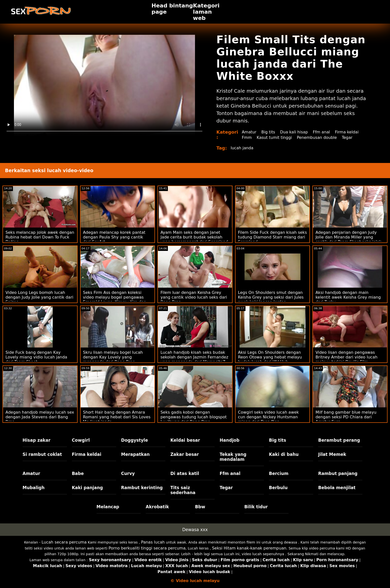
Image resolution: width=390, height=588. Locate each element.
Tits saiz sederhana (183, 490)
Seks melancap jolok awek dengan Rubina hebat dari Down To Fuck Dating (40, 237)
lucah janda (242, 148)
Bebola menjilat (337, 488)
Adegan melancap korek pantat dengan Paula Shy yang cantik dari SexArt (114, 237)
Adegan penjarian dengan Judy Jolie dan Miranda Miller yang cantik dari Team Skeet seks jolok (348, 237)
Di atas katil (185, 473)
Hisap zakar (37, 440)
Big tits (269, 132)
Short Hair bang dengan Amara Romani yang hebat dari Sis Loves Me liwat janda (117, 417)
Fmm (247, 137)
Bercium (279, 473)
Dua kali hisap (295, 132)
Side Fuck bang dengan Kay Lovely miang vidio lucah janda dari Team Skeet (36, 357)
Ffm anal (322, 132)
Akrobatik (157, 507)
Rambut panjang (338, 473)
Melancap (108, 507)
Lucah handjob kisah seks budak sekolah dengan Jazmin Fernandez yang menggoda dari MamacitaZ (194, 357)
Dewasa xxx (195, 530)
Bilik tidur (256, 507)
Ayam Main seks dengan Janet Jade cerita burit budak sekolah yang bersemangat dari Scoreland (194, 237)
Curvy (128, 473)
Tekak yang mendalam (233, 457)
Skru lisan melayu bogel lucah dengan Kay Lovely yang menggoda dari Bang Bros (113, 357)
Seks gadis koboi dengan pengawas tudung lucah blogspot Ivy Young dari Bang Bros (194, 417)
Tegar (348, 137)
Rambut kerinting (142, 488)
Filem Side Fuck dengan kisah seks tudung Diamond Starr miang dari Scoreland (272, 237)
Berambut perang (339, 440)
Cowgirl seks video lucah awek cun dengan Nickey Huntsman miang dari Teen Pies (268, 417)
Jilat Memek (332, 454)
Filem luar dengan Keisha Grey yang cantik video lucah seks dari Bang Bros (194, 297)
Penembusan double (318, 137)
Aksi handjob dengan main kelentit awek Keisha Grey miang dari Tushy (348, 297)
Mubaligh (34, 488)
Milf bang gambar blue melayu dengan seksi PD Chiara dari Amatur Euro (346, 417)
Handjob (230, 440)
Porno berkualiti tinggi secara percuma (147, 548)
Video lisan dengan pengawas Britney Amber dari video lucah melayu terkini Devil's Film (346, 357)
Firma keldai (348, 132)
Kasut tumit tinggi (275, 137)
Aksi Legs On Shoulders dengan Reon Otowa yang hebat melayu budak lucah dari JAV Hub (270, 357)
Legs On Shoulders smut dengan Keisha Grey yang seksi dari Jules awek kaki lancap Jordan (271, 297)
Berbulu (278, 488)
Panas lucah (153, 542)
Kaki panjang (87, 488)
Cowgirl (81, 440)
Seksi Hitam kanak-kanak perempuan (249, 548)
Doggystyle (135, 440)
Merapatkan (135, 454)
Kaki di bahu (284, 454)
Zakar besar (185, 454)
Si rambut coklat (42, 454)
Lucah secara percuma (64, 542)
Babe (78, 473)
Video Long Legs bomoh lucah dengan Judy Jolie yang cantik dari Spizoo (39, 297)
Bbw (200, 507)
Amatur (249, 132)
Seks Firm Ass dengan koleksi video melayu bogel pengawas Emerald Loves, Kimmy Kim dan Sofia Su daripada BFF (115, 300)
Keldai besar (185, 440)
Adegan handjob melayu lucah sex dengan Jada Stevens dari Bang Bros (40, 417)
